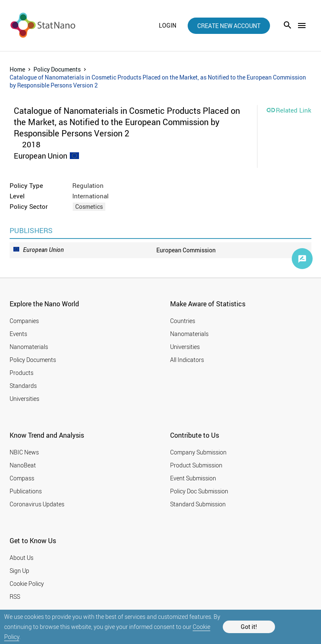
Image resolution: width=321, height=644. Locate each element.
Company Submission (198, 452)
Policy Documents (57, 69)
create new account (229, 26)
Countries (183, 321)
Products (22, 373)
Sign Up (19, 571)
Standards (23, 386)
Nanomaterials (29, 347)
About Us (22, 558)
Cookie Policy (27, 584)
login (168, 26)
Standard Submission (198, 504)
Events (18, 334)
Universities (24, 399)
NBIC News (24, 452)
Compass (22, 478)
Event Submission (193, 478)
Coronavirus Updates (37, 504)
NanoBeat (23, 465)
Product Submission (196, 465)
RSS (15, 597)
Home (17, 69)
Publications (26, 491)
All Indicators (187, 360)
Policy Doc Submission (199, 491)
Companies (24, 321)
